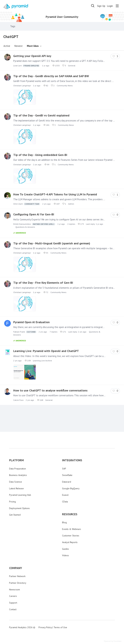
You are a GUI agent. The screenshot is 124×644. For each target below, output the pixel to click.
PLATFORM (16, 460)
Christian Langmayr (22, 86)
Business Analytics (18, 475)
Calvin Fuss (18, 400)
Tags (13, 26)
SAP (64, 469)
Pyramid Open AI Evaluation (31, 322)
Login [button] (110, 6)
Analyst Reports (70, 542)
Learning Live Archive (42, 361)
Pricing (12, 502)
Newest (19, 46)
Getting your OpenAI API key (32, 56)
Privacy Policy (45, 627)
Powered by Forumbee (113, 641)
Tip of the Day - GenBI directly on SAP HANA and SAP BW (51, 76)
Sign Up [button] (101, 6)
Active (7, 46)
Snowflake (67, 475)
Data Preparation (18, 469)
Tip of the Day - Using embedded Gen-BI (40, 155)
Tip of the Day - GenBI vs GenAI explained (41, 115)
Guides (65, 549)
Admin (71, 204)
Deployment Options (19, 508)
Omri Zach (27, 204)
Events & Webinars (72, 529)
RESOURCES (70, 514)
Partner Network (17, 576)
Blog (64, 522)
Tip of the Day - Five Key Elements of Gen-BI (43, 283)
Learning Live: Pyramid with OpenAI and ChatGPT (46, 351)
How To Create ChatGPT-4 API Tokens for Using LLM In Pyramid (55, 194)
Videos (65, 555)
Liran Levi (27, 66)
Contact (13, 609)
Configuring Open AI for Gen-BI (34, 214)
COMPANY (16, 568)
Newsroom (15, 590)
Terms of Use (60, 627)
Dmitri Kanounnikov (34, 224)
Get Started (15, 515)
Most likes (33, 46)
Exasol (65, 495)
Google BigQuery (71, 488)
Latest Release (16, 488)
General (72, 66)
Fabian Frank (25, 332)
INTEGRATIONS (72, 460)
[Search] (93, 6)
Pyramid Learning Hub (20, 495)
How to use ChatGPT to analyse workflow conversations (50, 390)
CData (65, 502)
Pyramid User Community (62, 17)
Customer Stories (71, 536)
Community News (65, 86)
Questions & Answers (25, 227)
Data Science (16, 482)
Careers (13, 596)
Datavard (67, 482)
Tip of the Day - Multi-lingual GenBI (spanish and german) (52, 243)
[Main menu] (117, 6)
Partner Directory (18, 583)
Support (13, 603)
